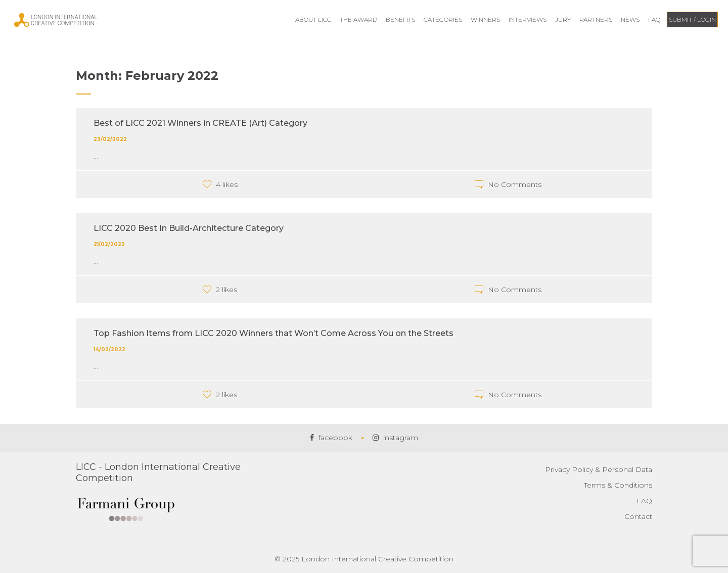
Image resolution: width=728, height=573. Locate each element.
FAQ (644, 501)
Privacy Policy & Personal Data (599, 469)
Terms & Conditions (618, 485)
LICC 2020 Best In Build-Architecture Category (189, 228)
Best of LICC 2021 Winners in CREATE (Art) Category (200, 123)
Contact (638, 516)
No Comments (515, 184)
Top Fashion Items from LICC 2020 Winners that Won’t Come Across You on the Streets (274, 333)
